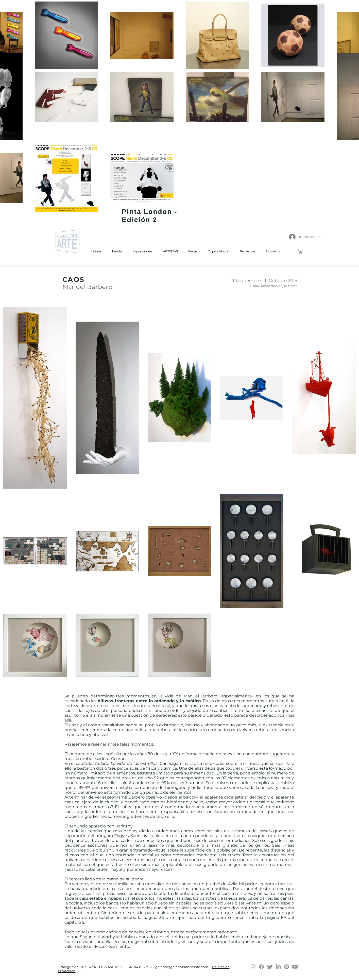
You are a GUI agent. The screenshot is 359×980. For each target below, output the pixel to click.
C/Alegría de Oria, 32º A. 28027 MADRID (90, 967)
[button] (301, 251)
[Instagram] (253, 967)
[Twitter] (270, 967)
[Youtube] (295, 967)
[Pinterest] (287, 967)
